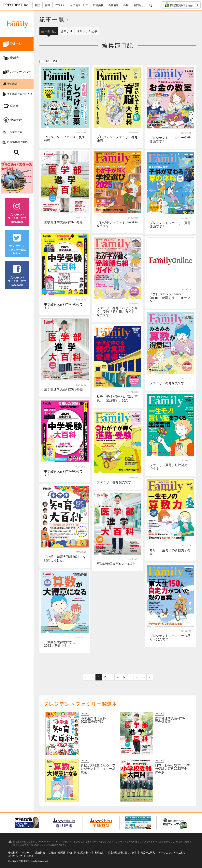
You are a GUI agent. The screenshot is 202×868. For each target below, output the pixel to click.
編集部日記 (49, 31)
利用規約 (99, 853)
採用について (15, 856)
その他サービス (79, 5)
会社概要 (13, 853)
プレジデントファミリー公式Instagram (17, 213)
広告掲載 (98, 5)
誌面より (66, 31)
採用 (126, 5)
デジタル (60, 5)
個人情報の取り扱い (80, 853)
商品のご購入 (148, 853)
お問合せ (139, 5)
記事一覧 (52, 20)
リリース (26, 853)
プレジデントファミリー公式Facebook (17, 276)
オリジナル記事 (87, 31)
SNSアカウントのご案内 (172, 853)
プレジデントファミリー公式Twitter (17, 244)
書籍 (48, 5)
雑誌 (37, 5)
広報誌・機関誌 (57, 853)
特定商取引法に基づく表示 (122, 853)
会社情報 (113, 5)
